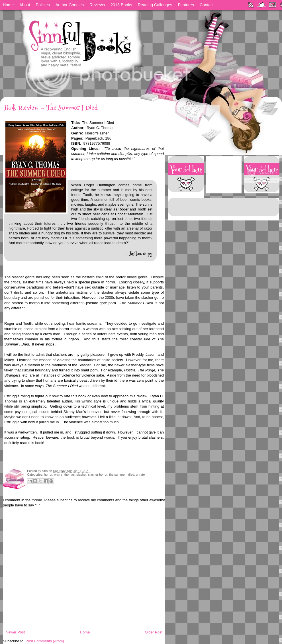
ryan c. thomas (64, 475)
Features (186, 5)
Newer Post (15, 632)
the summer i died (122, 475)
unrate (140, 475)
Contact (207, 5)
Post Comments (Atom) (45, 641)
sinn (45, 471)
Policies (43, 5)
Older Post (154, 632)
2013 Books (121, 5)
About (25, 5)
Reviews (97, 5)
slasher (81, 475)
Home (8, 5)
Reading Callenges (155, 5)
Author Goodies (70, 5)
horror (48, 475)
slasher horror (98, 475)
